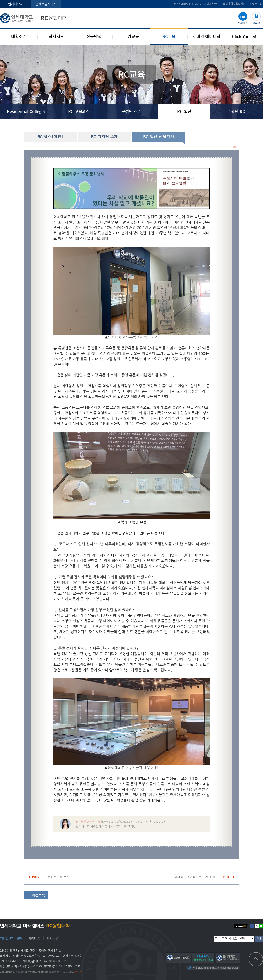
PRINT (235, 147)
